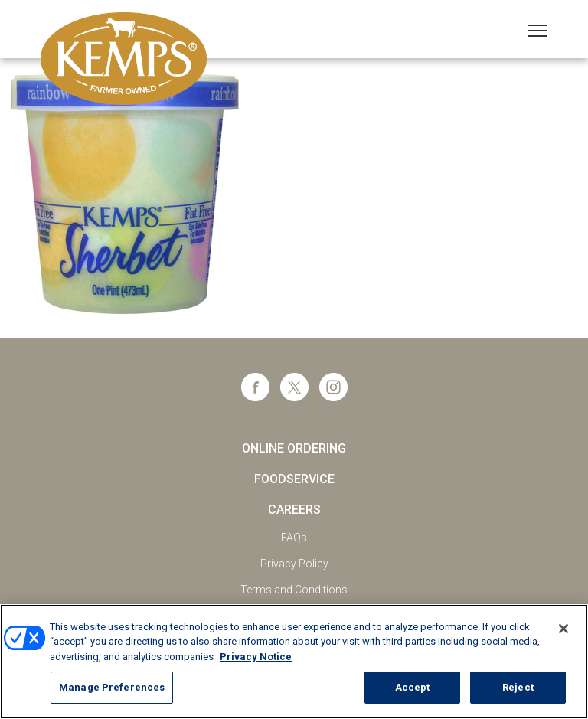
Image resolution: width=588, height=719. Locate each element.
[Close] (563, 629)
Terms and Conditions (294, 590)
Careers (294, 510)
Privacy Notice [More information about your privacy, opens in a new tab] (256, 657)
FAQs (294, 538)
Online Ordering (294, 448)
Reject (518, 687)
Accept (413, 687)
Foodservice (294, 479)
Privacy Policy (294, 564)
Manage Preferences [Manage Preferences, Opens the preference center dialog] (112, 687)
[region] (294, 662)
